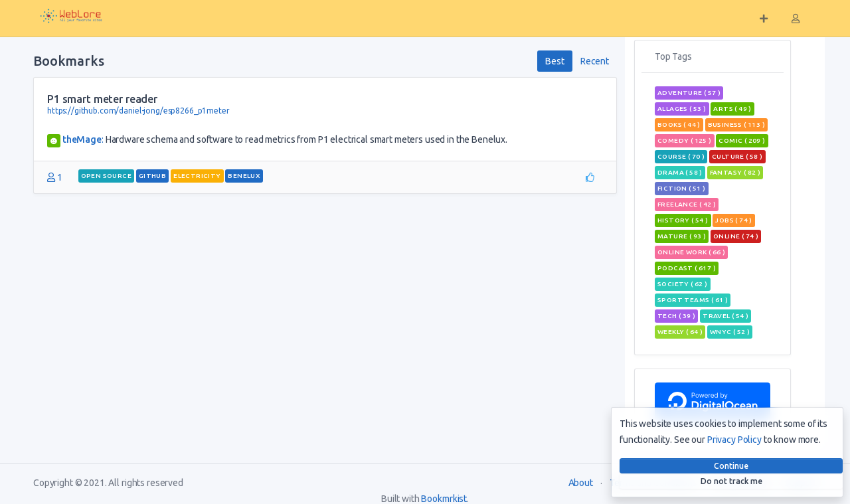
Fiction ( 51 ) (682, 188)
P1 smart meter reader (102, 99)
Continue (731, 466)
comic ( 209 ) (742, 140)
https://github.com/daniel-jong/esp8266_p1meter (138, 111)
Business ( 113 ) (736, 125)
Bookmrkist (444, 499)
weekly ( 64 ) (680, 332)
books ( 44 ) (679, 125)
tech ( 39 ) (676, 316)
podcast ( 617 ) (687, 268)
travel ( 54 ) (725, 316)
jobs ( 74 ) (733, 220)
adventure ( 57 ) (689, 93)
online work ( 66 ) (691, 252)
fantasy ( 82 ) (735, 172)
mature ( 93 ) (682, 236)
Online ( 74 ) (736, 236)
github (152, 176)
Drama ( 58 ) (680, 172)
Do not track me (731, 481)
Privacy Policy (734, 440)
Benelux (244, 176)
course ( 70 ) (681, 156)
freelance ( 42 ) (687, 204)
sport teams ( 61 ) (693, 300)
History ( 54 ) (683, 220)
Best (554, 61)
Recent (595, 61)
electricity (197, 176)
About (581, 483)
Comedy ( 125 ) (685, 140)
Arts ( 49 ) (732, 109)
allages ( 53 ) (682, 109)
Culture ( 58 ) (737, 156)
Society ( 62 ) (683, 284)
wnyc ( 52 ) (730, 332)
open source (106, 176)
